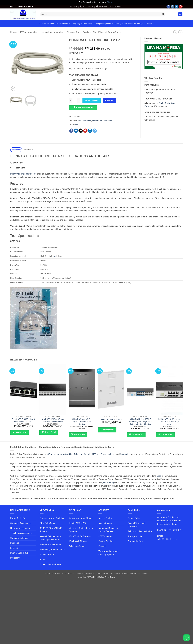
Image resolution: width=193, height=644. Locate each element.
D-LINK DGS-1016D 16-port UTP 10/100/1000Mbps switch (169, 422)
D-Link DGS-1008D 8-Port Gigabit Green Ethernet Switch (82, 422)
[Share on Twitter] (76, 131)
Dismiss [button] (111, 2)
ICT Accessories (63, 24)
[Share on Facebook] (71, 131)
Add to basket (91, 100)
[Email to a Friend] (81, 131)
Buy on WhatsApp (85, 107)
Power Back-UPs (18, 518)
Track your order (135, 536)
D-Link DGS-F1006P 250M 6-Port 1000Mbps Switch (24, 421)
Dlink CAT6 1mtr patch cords (23, 174)
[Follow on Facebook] (168, 7)
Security (119, 24)
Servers (43, 559)
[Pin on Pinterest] (85, 131)
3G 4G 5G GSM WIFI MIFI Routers (51, 530)
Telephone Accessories (21, 533)
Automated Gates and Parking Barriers (108, 530)
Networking (89, 24)
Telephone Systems (104, 24)
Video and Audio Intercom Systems (81, 530)
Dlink (76, 125)
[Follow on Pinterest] (181, 7)
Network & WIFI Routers (51, 545)
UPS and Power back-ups (104, 454)
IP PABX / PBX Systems (80, 536)
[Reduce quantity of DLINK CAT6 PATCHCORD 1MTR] (71, 100)
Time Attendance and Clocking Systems (108, 553)
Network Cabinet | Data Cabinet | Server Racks (50, 538)
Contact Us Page (135, 541)
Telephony (79, 454)
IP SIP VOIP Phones (78, 541)
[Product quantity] (75, 100)
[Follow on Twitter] (177, 7)
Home (14, 32)
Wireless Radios (47, 554)
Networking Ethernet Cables (52, 550)
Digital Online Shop (46, 24)
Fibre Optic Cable (47, 523)
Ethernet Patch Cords (78, 32)
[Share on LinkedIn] (90, 131)
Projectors (15, 558)
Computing (77, 24)
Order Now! (21, 432)
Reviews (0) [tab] (28, 150)
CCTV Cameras (105, 536)
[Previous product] (180, 32)
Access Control (105, 518)
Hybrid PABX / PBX (78, 523)
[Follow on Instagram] (172, 7)
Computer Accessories (21, 523)
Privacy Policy (134, 518)
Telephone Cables (77, 546)
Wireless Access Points (50, 564)
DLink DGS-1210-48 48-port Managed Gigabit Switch (53, 421)
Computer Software (19, 538)
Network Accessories (52, 32)
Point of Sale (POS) (19, 553)
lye (55, 256)
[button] (180, 14)
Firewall (102, 546)
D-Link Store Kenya (85, 121)
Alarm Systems (105, 523)
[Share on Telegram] (95, 131)
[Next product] (175, 32)
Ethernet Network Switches (52, 518)
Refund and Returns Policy (140, 531)
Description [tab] (16, 150)
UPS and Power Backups (135, 24)
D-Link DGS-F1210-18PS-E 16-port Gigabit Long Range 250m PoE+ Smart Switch (140, 422)
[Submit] (163, 14)
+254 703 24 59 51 (116, 6)
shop (159, 476)
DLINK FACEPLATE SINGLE (111, 419)
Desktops (15, 543)
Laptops (14, 548)
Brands (150, 24)
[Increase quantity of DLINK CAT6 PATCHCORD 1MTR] (79, 100)
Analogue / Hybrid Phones (81, 518)
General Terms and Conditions (136, 525)
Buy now (109, 100)
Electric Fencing (106, 541)
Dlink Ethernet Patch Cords (107, 32)
